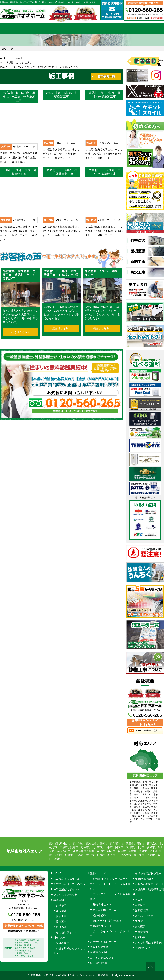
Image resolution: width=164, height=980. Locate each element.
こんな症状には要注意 (67, 879)
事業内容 (35, 28)
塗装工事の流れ (59, 28)
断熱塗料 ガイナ (102, 905)
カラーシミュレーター (103, 942)
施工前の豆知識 (99, 963)
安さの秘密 (63, 943)
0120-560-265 (148, 715)
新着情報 (143, 932)
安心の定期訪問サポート (149, 884)
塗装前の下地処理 (101, 952)
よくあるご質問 (144, 916)
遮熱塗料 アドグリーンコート (110, 879)
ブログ (139, 921)
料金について (82, 28)
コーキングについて (102, 958)
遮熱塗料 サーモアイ (105, 926)
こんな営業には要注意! (148, 943)
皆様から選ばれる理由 (148, 873)
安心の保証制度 (144, 879)
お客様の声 (141, 910)
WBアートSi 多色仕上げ (107, 921)
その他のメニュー (145, 948)
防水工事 (61, 916)
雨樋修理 (61, 927)
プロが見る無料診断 (65, 895)
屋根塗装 (61, 911)
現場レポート (143, 905)
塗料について (98, 873)
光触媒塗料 (99, 915)
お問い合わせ (152, 28)
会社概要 (129, 28)
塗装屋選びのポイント (67, 889)
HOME (12, 28)
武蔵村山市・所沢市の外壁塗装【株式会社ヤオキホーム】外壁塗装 (69, 975)
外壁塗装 (61, 906)
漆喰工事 (61, 922)
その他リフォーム (67, 932)
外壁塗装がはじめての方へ (69, 884)
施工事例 (105, 28)
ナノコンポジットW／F (107, 910)
